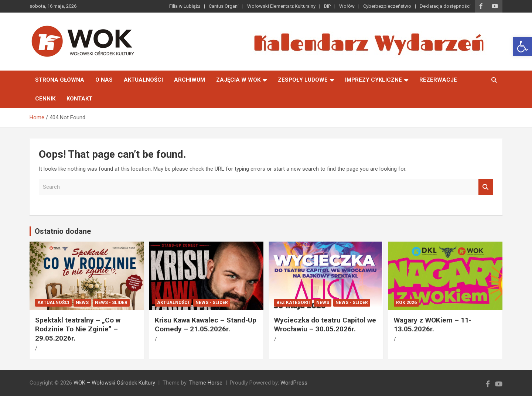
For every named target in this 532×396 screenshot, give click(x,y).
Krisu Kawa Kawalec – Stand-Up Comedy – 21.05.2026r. (206, 325)
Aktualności (143, 80)
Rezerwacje (438, 80)
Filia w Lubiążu (185, 6)
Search (486, 187)
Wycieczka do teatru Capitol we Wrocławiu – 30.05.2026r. (325, 325)
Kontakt (79, 99)
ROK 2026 (406, 303)
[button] (522, 47)
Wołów (347, 6)
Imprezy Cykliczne (374, 80)
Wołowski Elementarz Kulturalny (281, 6)
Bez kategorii (293, 303)
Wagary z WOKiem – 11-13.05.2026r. (433, 325)
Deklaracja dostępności (445, 6)
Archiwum (190, 80)
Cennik (45, 99)
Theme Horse (206, 383)
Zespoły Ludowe (303, 80)
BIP (327, 6)
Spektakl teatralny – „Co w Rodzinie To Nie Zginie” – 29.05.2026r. (78, 329)
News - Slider (111, 303)
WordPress (294, 383)
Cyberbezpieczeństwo (387, 6)
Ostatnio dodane (63, 231)
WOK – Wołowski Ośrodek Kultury (114, 383)
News (82, 303)
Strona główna (60, 80)
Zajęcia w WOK (238, 80)
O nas (104, 80)
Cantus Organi (224, 6)
